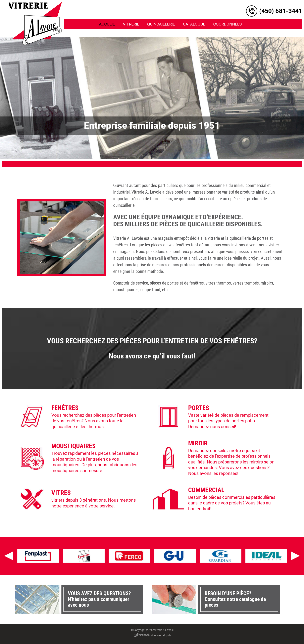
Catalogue (194, 24)
